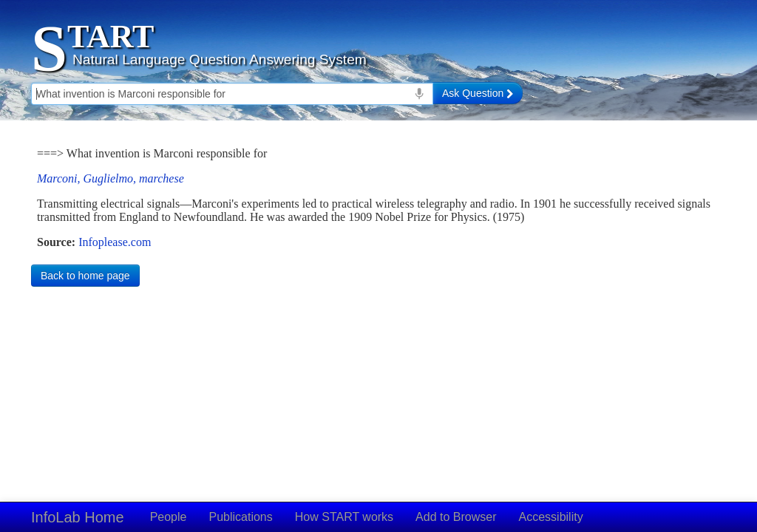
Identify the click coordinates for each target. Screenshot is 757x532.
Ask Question (478, 93)
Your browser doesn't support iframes (378, 198)
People (169, 517)
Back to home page (85, 276)
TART (111, 37)
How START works (344, 517)
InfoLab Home (78, 517)
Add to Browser (456, 517)
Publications (240, 517)
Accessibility (551, 517)
